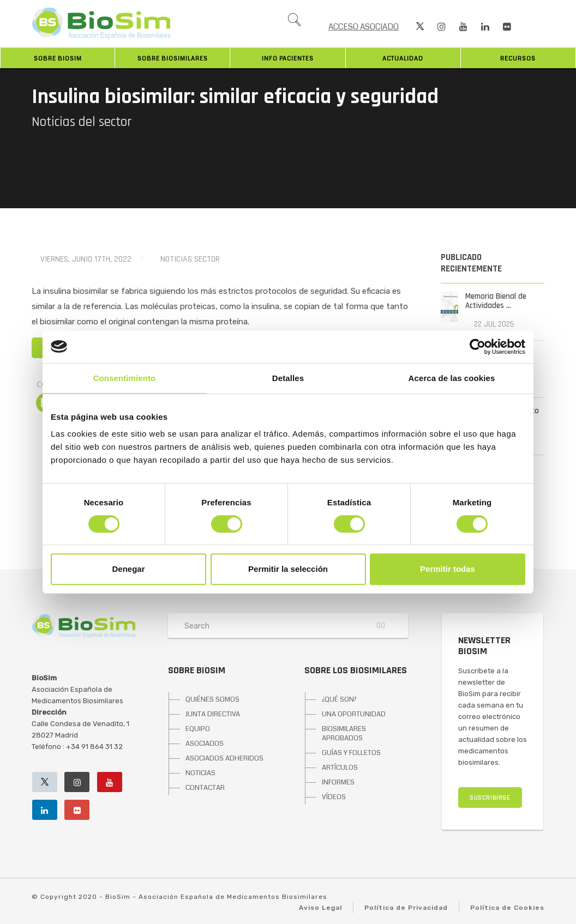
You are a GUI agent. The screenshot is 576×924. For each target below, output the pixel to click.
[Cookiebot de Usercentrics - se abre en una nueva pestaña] (478, 347)
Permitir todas (448, 569)
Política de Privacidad (406, 908)
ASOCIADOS (205, 744)
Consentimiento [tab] (125, 378)
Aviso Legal (320, 908)
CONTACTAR (205, 788)
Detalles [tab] (288, 378)
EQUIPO (198, 729)
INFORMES (338, 782)
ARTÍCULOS (340, 768)
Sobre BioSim (58, 59)
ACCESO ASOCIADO (364, 27)
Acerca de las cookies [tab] (452, 378)
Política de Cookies (507, 908)
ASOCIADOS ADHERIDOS (224, 758)
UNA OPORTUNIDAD (354, 714)
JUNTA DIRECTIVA (213, 714)
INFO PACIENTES (288, 59)
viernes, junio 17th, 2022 (86, 259)
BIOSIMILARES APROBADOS (344, 733)
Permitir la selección (288, 569)
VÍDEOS (334, 797)
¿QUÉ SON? (339, 699)
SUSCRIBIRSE (490, 798)
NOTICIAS (200, 773)
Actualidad (403, 59)
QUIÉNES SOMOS (212, 699)
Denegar (128, 569)
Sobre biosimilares (173, 59)
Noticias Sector (190, 259)
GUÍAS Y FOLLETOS (351, 753)
